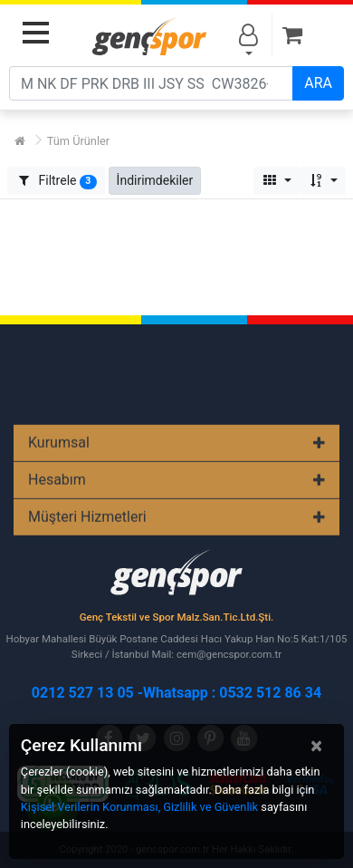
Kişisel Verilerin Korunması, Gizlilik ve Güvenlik (139, 807)
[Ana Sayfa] (20, 141)
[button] (155, 181)
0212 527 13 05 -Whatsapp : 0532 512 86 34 (176, 693)
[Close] (316, 746)
